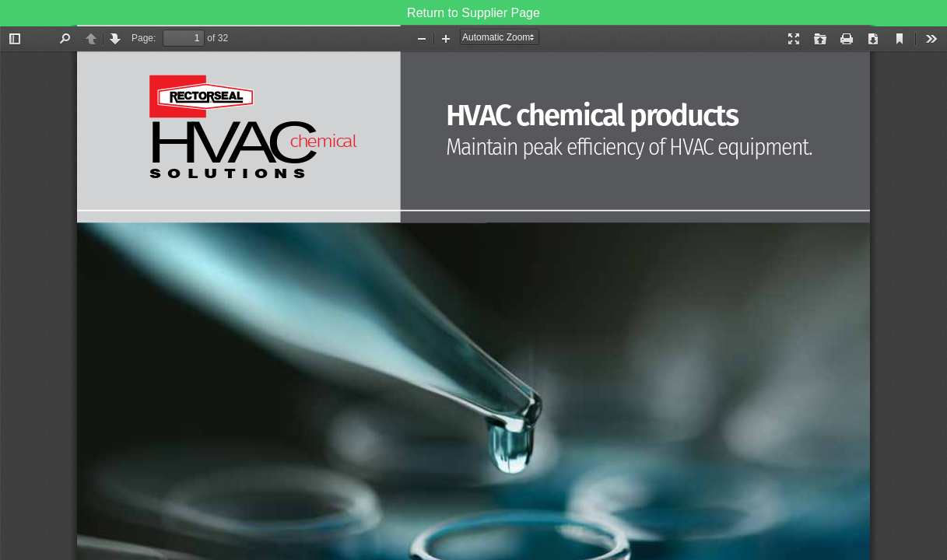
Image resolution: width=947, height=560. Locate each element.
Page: (144, 38)
